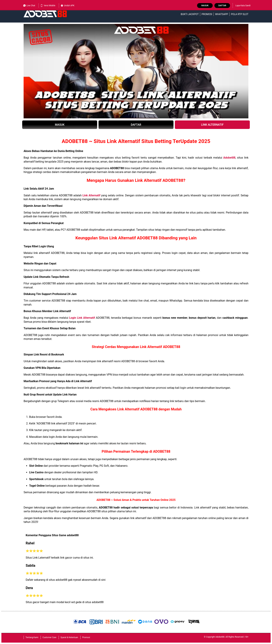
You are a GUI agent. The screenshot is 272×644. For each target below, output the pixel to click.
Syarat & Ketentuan (69, 637)
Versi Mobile (48, 6)
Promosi (207, 14)
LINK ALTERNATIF (212, 125)
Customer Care (49, 637)
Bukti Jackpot (190, 14)
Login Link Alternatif (82, 318)
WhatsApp (222, 14)
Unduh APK (68, 6)
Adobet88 (229, 158)
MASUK (60, 125)
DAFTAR (136, 125)
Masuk (205, 6)
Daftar (222, 6)
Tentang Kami (32, 637)
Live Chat (29, 6)
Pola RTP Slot (240, 14)
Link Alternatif (92, 195)
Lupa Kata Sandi (243, 6)
